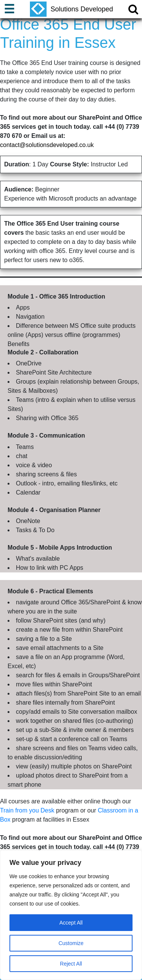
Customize (71, 943)
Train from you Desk (27, 810)
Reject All (71, 964)
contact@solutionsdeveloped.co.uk (47, 145)
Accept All (71, 923)
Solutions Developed (71, 9)
